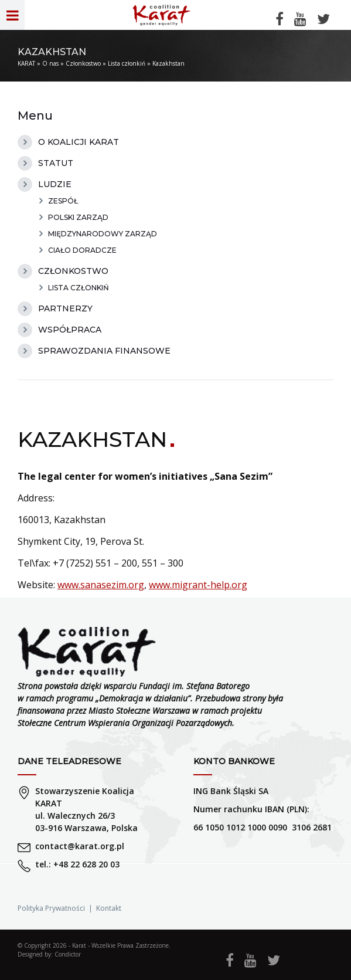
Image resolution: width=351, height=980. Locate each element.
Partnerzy (65, 308)
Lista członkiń (127, 63)
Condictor (68, 954)
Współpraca (70, 330)
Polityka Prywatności (51, 908)
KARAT (26, 63)
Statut (56, 163)
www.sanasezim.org (101, 585)
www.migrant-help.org (198, 585)
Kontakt (109, 908)
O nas (50, 63)
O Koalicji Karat (79, 142)
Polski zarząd (78, 217)
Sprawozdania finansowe (104, 351)
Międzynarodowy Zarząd (103, 234)
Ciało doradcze (82, 250)
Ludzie (55, 184)
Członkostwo (83, 63)
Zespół (63, 201)
